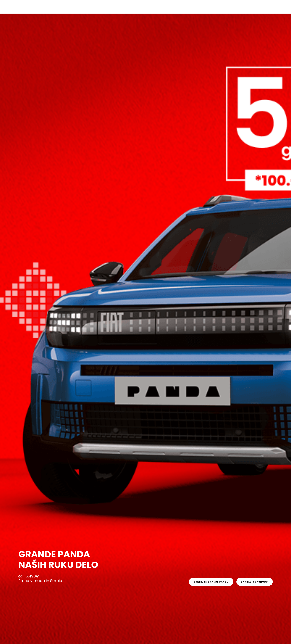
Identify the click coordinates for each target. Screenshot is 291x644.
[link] (211, 582)
